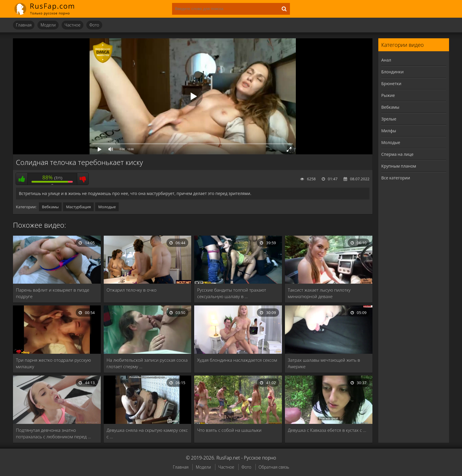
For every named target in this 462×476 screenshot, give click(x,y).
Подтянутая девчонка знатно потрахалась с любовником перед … (53, 433)
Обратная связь (274, 467)
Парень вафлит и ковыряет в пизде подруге (53, 293)
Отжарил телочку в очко (132, 290)
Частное (72, 25)
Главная (24, 25)
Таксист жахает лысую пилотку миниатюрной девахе (319, 293)
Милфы (389, 131)
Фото (94, 25)
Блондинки (392, 72)
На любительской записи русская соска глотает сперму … (147, 363)
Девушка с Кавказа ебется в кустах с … (327, 430)
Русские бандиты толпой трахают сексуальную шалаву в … (232, 293)
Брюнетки (391, 84)
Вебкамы (50, 207)
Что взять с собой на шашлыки (229, 430)
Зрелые (389, 119)
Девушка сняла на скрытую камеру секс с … (147, 433)
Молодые (107, 207)
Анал (386, 60)
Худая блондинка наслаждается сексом (237, 360)
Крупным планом (399, 166)
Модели (48, 25)
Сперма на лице (397, 154)
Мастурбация (78, 207)
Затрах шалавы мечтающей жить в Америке (324, 363)
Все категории (396, 178)
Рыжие (388, 95)
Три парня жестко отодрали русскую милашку (53, 363)
